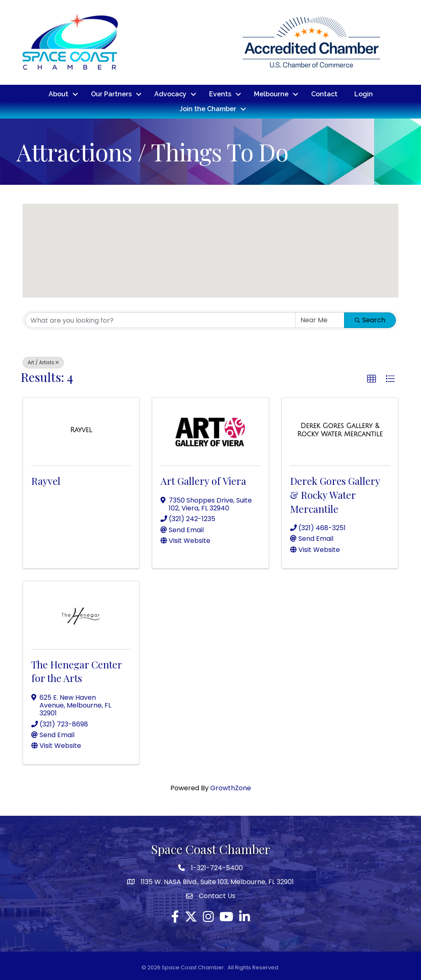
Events (220, 94)
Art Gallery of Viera (203, 481)
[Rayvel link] (81, 430)
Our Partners (111, 94)
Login (364, 94)
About (58, 94)
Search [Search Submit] (370, 320)
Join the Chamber (208, 109)
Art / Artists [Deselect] (43, 362)
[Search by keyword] (160, 320)
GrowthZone (231, 788)
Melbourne (271, 94)
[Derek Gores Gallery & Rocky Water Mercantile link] (340, 430)
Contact (324, 94)
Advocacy (170, 94)
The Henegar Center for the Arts (77, 671)
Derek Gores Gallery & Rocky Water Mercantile (335, 495)
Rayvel (46, 481)
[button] (194, 217)
